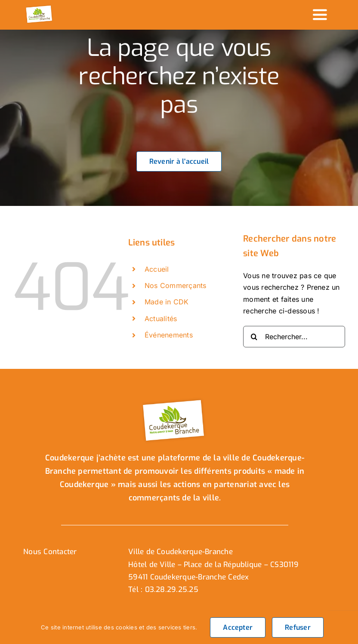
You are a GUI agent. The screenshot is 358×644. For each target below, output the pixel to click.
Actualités (161, 319)
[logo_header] (40, 8)
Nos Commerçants (176, 285)
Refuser (298, 627)
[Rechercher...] (294, 337)
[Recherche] (254, 337)
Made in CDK (167, 302)
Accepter (238, 627)
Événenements (169, 335)
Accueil (157, 269)
